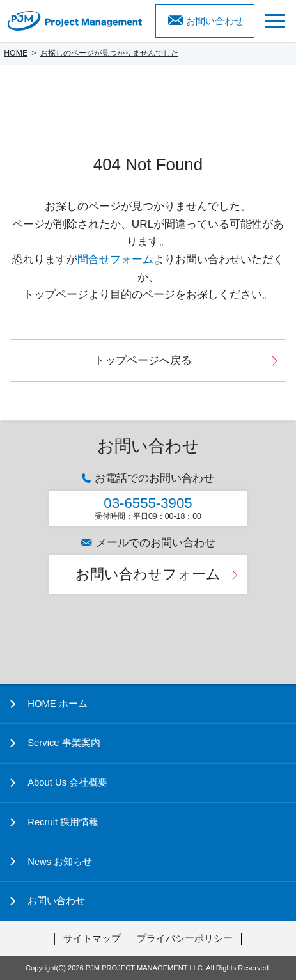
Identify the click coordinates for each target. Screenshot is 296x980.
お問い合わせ (215, 21)
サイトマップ (92, 938)
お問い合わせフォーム (148, 574)
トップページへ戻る (143, 360)
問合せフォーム (115, 259)
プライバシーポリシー (185, 938)
